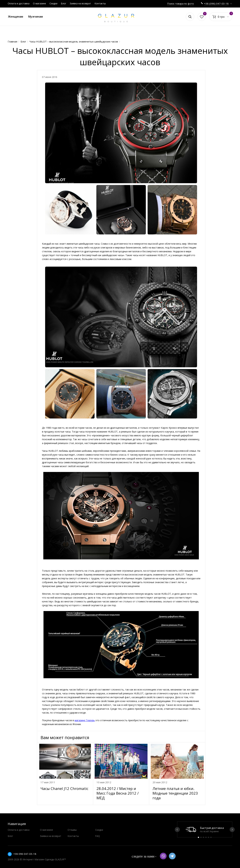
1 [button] (198, 837)
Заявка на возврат (80, 3)
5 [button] (208, 837)
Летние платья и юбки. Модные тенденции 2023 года (175, 793)
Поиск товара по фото (180, 4)
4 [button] (206, 837)
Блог (64, 3)
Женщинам (16, 17)
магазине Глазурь (85, 720)
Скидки (53, 3)
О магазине (39, 3)
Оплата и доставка (19, 3)
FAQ (98, 836)
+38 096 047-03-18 (25, 854)
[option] (205, 829)
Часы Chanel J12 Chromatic (64, 788)
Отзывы (72, 830)
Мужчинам (36, 17)
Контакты (100, 3)
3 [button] (203, 837)
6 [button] (211, 837)
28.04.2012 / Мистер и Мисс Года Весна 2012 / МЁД (118, 793)
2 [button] (201, 837)
